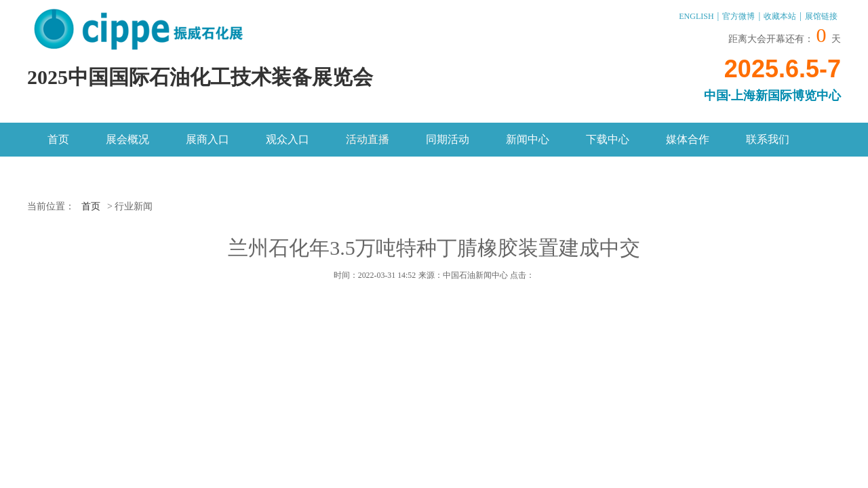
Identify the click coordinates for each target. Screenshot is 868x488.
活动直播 (368, 139)
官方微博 (738, 16)
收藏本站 (780, 16)
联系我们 (768, 139)
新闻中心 (528, 139)
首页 (58, 139)
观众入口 (288, 139)
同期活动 (448, 139)
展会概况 (127, 139)
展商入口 (208, 139)
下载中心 (608, 139)
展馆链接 (821, 16)
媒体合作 (688, 139)
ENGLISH (696, 16)
